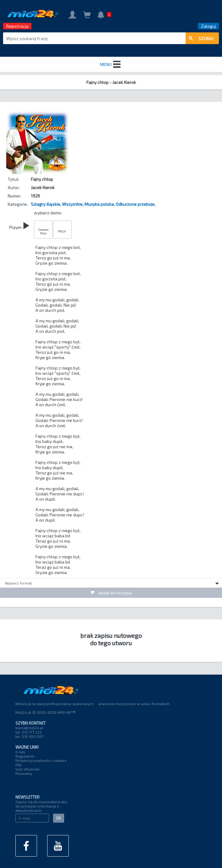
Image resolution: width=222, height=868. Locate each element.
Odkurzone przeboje (135, 204)
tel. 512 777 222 (29, 732)
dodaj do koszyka (111, 593)
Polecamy (24, 773)
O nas (20, 752)
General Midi (43, 231)
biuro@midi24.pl (29, 728)
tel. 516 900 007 (29, 736)
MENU (111, 64)
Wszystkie (72, 204)
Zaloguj (208, 26)
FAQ (18, 765)
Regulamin (25, 756)
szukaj (201, 38)
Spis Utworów (27, 769)
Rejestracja (17, 26)
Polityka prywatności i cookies (41, 760)
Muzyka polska (99, 204)
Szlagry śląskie (45, 204)
